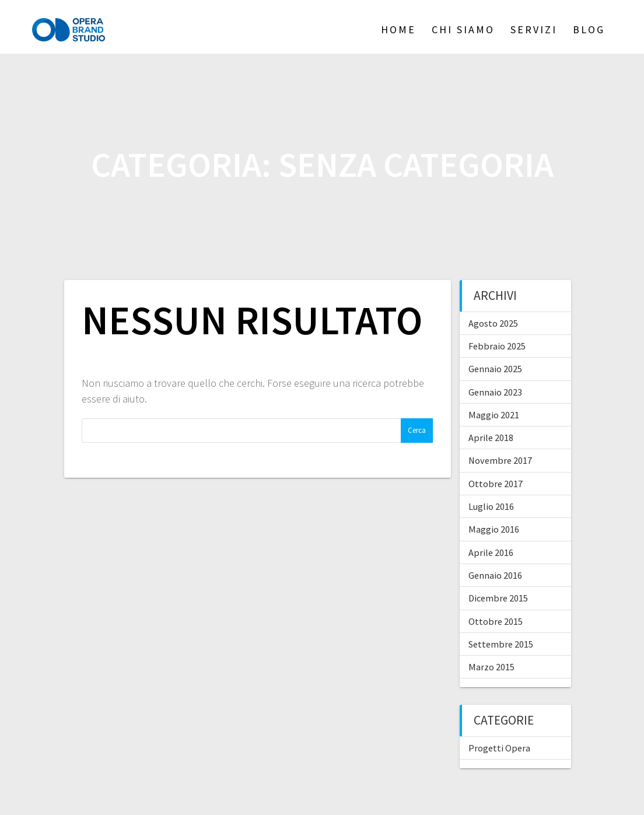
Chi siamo (463, 29)
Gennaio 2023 (495, 392)
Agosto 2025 (493, 323)
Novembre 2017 (500, 460)
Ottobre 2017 (496, 484)
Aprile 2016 (491, 552)
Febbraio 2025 (497, 346)
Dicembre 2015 (498, 598)
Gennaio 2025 (495, 369)
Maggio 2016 (494, 529)
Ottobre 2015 (496, 621)
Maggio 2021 (494, 415)
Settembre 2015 (501, 644)
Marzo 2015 (491, 667)
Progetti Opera (499, 748)
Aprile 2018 (491, 438)
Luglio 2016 (491, 506)
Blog (589, 29)
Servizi (534, 29)
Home (398, 29)
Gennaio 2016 (495, 575)
